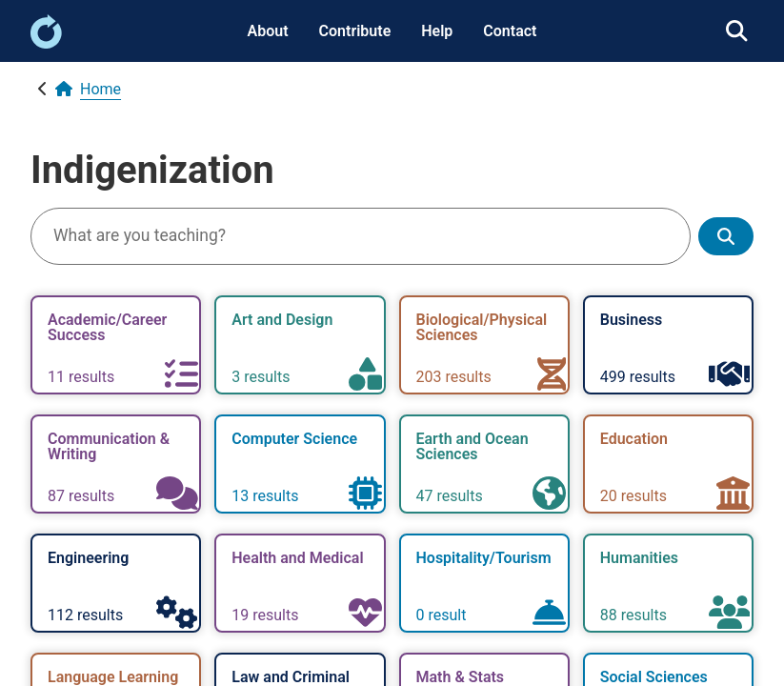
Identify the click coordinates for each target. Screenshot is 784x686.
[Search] (361, 236)
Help (437, 31)
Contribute (355, 31)
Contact (510, 31)
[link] (46, 43)
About (268, 31)
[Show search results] (726, 237)
